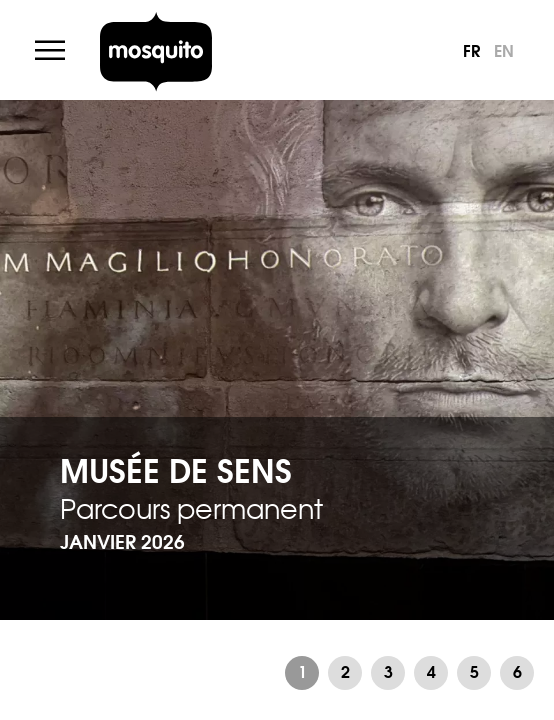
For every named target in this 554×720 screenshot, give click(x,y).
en (504, 49)
